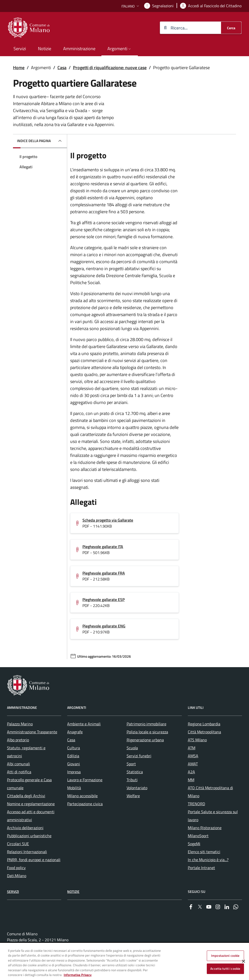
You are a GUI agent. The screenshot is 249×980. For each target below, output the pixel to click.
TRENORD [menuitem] (196, 804)
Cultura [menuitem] (74, 748)
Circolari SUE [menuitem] (18, 844)
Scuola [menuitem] (132, 748)
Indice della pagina (34, 141)
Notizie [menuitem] (45, 49)
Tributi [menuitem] (132, 780)
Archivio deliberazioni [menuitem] (25, 828)
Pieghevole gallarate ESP (104, 599)
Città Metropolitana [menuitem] (204, 732)
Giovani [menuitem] (74, 764)
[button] (131, 6)
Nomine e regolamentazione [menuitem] (31, 804)
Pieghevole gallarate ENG (104, 626)
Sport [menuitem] (131, 764)
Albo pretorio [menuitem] (18, 740)
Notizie (73, 891)
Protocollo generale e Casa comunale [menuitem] (29, 784)
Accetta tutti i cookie (225, 969)
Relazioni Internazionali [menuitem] (27, 852)
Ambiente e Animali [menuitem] (84, 724)
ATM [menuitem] (192, 748)
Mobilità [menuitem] (74, 788)
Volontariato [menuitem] (137, 788)
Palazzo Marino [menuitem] (20, 724)
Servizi (13, 891)
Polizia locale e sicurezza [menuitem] (147, 732)
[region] (124, 962)
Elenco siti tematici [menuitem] (204, 852)
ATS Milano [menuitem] (197, 740)
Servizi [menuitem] (20, 49)
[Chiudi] (244, 961)
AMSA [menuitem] (193, 756)
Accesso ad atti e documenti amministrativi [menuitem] (31, 816)
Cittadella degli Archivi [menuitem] (26, 796)
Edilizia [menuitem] (73, 756)
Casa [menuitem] (71, 740)
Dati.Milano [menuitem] (17, 876)
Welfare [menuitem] (133, 796)
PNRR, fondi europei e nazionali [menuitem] (34, 860)
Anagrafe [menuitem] (75, 732)
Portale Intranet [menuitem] (201, 868)
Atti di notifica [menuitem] (19, 772)
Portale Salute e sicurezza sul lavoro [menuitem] (213, 816)
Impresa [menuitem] (74, 772)
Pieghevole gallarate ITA (103, 547)
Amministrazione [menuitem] (79, 49)
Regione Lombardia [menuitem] (204, 724)
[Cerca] (231, 28)
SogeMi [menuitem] (194, 844)
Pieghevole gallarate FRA (104, 573)
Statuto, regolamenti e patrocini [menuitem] (26, 752)
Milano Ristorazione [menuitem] (205, 828)
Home (19, 68)
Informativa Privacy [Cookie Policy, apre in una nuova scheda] (78, 975)
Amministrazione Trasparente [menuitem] (32, 732)
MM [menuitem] (191, 780)
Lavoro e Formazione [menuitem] (85, 780)
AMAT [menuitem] (193, 764)
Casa (62, 68)
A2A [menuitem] (191, 772)
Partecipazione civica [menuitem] (85, 804)
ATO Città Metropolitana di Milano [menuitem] (210, 792)
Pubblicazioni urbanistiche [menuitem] (29, 836)
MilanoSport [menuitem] (198, 836)
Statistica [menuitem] (135, 772)
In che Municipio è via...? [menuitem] (208, 860)
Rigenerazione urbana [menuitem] (145, 740)
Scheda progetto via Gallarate (108, 520)
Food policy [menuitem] (16, 868)
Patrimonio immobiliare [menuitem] (146, 724)
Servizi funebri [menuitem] (139, 756)
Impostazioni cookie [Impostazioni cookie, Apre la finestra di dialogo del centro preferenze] (225, 956)
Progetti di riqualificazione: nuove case (110, 68)
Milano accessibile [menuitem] (82, 796)
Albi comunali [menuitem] (18, 764)
